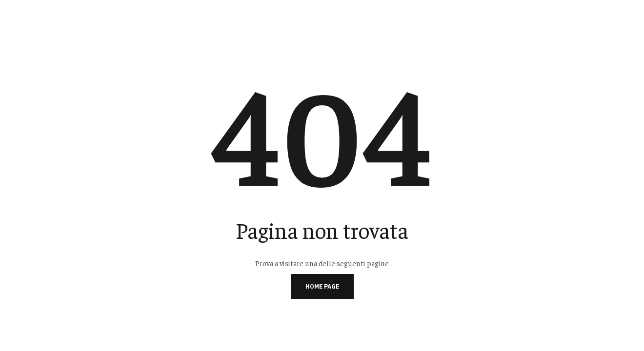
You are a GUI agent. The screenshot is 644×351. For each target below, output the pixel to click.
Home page (322, 286)
